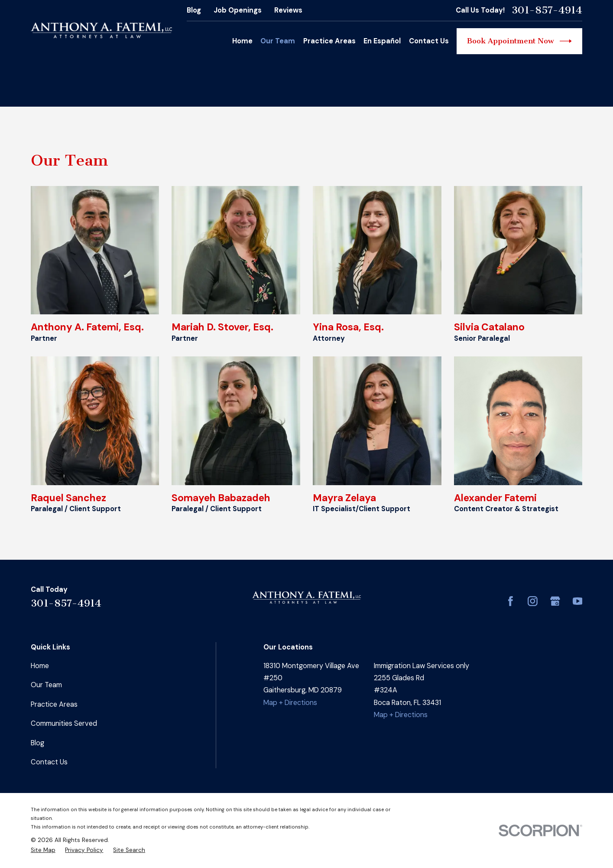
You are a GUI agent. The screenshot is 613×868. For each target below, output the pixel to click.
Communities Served (64, 723)
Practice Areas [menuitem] (329, 41)
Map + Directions (290, 703)
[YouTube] (578, 601)
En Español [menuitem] (382, 41)
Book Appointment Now (519, 41)
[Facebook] (511, 601)
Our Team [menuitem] (278, 41)
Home (40, 666)
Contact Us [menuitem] (429, 41)
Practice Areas (54, 704)
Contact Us (49, 762)
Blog (194, 10)
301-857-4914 (547, 10)
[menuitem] (43, 850)
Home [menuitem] (242, 41)
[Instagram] (533, 601)
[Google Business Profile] (555, 601)
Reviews (288, 10)
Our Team (46, 685)
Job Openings (238, 10)
